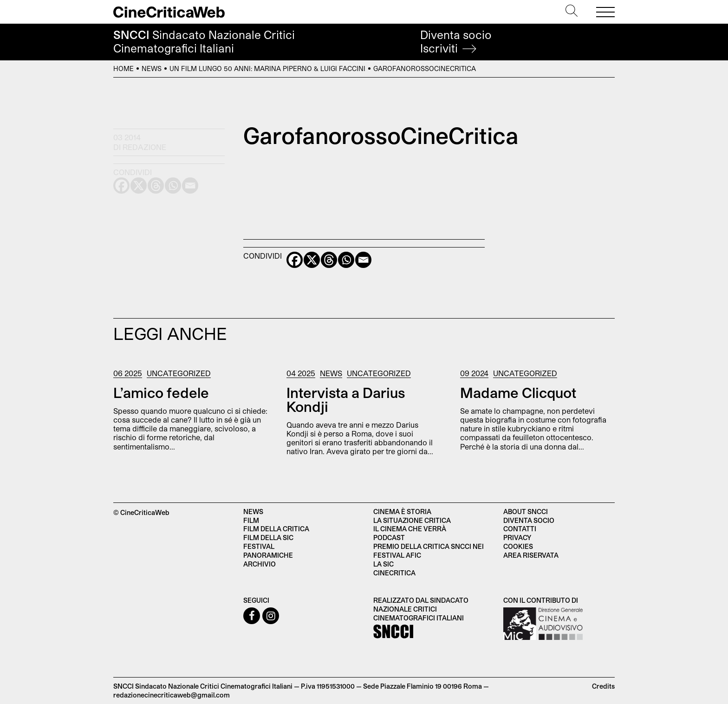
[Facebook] (295, 260)
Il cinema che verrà (410, 529)
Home (123, 68)
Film (251, 520)
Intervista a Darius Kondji (346, 399)
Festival (259, 546)
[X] (312, 260)
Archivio (260, 564)
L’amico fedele (161, 392)
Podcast (389, 538)
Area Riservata (531, 555)
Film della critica (276, 529)
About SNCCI (526, 512)
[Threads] (329, 260)
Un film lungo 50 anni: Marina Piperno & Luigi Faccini (267, 68)
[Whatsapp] (346, 260)
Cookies (518, 546)
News (152, 68)
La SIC (383, 564)
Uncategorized (179, 373)
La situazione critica (412, 520)
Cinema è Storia (402, 512)
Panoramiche (268, 555)
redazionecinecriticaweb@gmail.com (172, 695)
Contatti (520, 529)
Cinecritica (394, 573)
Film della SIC (268, 538)
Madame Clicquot (518, 392)
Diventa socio (456, 42)
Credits (603, 686)
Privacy (517, 538)
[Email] (363, 260)
